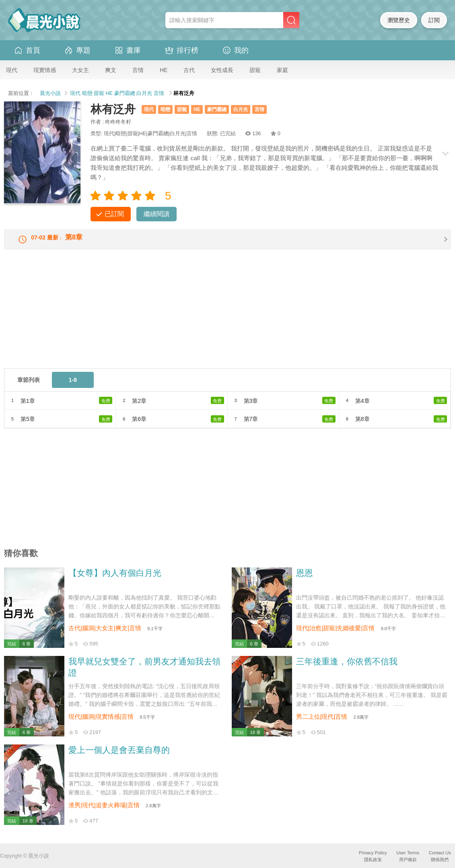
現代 (12, 70)
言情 (138, 70)
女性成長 (222, 70)
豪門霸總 (125, 93)
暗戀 (87, 93)
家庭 (282, 70)
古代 (189, 70)
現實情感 (45, 70)
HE (164, 70)
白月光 (144, 93)
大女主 (80, 70)
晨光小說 (50, 93)
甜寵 (255, 70)
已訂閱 (114, 214)
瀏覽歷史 (399, 20)
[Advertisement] (227, 318)
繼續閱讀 (156, 214)
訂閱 (434, 20)
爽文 (111, 70)
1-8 (73, 386)
